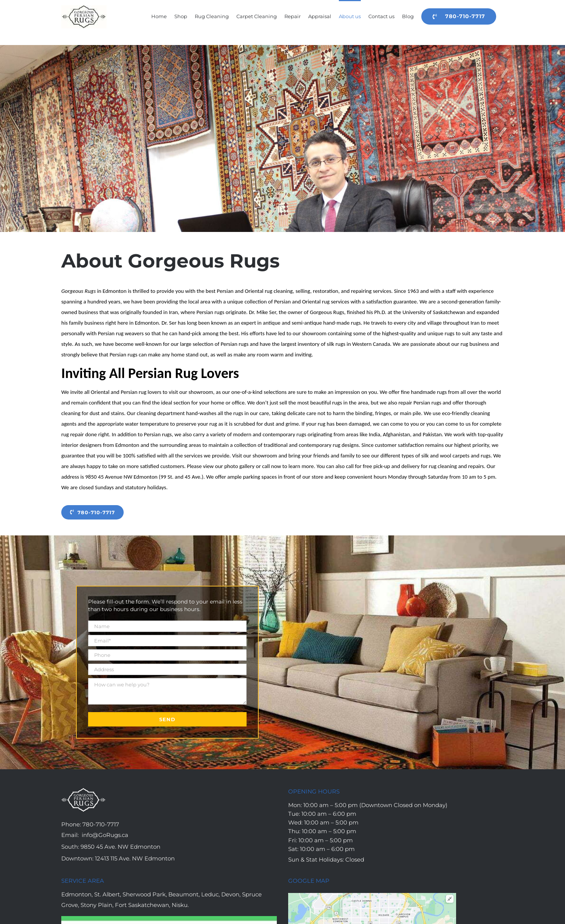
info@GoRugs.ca (105, 835)
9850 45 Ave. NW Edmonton (120, 847)
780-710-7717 (101, 824)
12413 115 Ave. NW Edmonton (135, 858)
